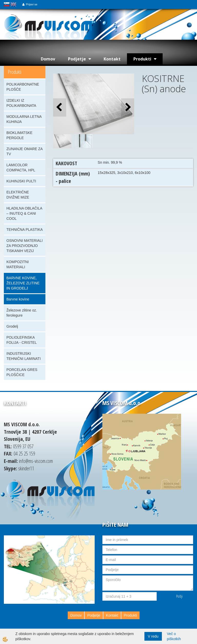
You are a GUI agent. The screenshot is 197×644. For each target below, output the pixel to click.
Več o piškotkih (174, 636)
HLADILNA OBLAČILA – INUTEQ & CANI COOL (24, 213)
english (13, 4)
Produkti (142, 59)
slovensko (7, 4)
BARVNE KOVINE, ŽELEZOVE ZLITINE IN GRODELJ (23, 283)
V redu (153, 636)
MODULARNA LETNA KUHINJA (24, 119)
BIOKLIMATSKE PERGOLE (19, 135)
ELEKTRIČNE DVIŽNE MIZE (18, 195)
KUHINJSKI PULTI (21, 181)
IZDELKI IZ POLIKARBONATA (21, 103)
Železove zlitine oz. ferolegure (22, 313)
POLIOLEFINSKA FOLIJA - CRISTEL (22, 340)
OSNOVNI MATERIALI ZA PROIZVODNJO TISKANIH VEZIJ (24, 246)
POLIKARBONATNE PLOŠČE (23, 87)
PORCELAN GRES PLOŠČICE (22, 372)
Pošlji (179, 596)
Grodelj (12, 326)
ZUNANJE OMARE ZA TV (25, 151)
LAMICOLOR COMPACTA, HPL (21, 168)
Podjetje (77, 59)
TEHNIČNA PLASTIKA (25, 230)
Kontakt (112, 59)
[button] (128, 107)
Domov (48, 59)
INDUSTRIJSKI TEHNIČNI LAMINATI (24, 356)
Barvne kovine (18, 299)
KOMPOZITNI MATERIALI (18, 264)
